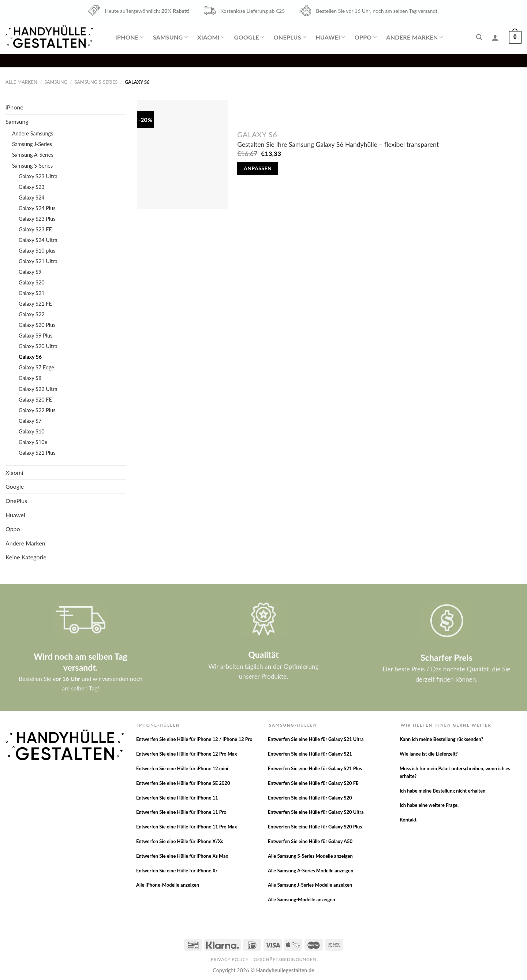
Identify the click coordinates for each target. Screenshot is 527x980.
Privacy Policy (230, 959)
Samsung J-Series (32, 144)
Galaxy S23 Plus (37, 219)
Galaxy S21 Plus (37, 453)
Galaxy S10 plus (37, 251)
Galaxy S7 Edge (36, 367)
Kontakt (408, 820)
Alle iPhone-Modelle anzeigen (168, 885)
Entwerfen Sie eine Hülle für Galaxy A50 (310, 841)
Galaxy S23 (32, 187)
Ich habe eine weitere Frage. (429, 805)
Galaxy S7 (30, 421)
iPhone (129, 37)
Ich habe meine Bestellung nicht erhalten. (443, 791)
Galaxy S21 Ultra (38, 261)
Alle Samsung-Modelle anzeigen (302, 899)
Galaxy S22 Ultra (38, 389)
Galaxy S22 (32, 314)
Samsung (170, 37)
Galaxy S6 (30, 357)
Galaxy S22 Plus (37, 410)
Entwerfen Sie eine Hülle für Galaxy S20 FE (313, 783)
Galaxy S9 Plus (35, 336)
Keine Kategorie (26, 557)
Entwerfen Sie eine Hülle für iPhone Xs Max (182, 856)
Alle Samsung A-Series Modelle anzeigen (311, 871)
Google (249, 37)
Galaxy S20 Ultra (38, 346)
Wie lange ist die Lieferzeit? (429, 754)
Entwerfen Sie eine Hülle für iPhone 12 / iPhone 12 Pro (194, 739)
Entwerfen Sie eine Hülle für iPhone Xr (177, 871)
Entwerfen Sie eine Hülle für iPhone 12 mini (182, 768)
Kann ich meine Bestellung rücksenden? (442, 739)
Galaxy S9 (30, 272)
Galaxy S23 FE (35, 229)
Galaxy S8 (30, 378)
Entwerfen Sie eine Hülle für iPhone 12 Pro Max (187, 754)
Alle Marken (21, 82)
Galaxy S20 (32, 282)
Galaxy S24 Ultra (38, 240)
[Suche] (479, 37)
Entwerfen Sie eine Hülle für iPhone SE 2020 (183, 783)
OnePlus (290, 37)
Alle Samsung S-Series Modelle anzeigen (310, 856)
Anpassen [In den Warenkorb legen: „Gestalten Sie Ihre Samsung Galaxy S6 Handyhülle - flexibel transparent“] (258, 168)
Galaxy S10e (33, 442)
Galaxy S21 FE (35, 304)
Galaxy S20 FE (35, 400)
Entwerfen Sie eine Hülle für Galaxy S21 (310, 754)
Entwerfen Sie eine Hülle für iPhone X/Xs (180, 841)
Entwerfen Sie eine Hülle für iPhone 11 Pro (181, 812)
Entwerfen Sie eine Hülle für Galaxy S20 (310, 798)
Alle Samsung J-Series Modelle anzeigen (310, 885)
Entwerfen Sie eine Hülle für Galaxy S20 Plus (315, 827)
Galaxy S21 (32, 293)
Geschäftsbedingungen (285, 959)
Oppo (366, 37)
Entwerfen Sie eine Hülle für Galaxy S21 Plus (315, 768)
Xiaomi (211, 37)
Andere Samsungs (33, 133)
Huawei (330, 37)
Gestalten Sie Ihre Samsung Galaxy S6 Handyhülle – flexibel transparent (338, 144)
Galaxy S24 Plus (37, 208)
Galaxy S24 (32, 198)
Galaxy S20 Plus (37, 325)
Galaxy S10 (32, 431)
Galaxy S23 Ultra (38, 176)
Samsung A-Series (33, 155)
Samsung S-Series (96, 82)
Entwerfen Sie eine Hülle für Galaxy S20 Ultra (316, 812)
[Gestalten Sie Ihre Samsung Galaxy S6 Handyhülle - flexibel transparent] (182, 154)
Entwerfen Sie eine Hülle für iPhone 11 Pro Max (187, 827)
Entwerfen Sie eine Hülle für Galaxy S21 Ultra (316, 739)
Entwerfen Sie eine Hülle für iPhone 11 (177, 798)
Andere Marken (414, 37)
